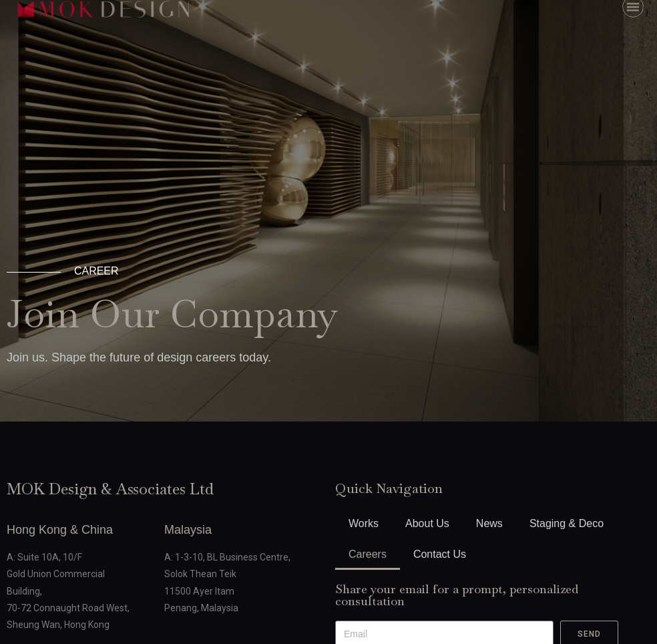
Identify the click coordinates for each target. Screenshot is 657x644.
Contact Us (440, 554)
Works (364, 523)
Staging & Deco (567, 523)
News (489, 523)
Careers (368, 554)
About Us (427, 523)
